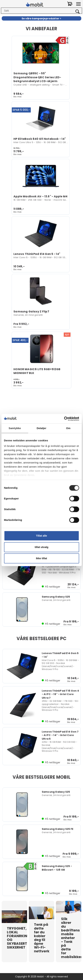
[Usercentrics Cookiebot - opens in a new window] (64, 419)
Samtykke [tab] (15, 428)
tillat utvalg (41, 547)
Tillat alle (42, 536)
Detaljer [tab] (42, 428)
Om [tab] (68, 428)
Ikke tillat (41, 558)
